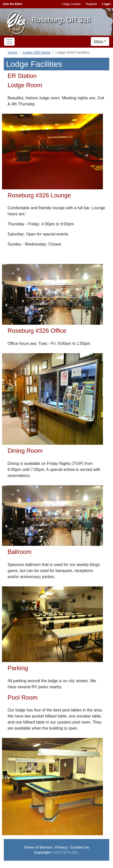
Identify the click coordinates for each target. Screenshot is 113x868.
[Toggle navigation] (9, 42)
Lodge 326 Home (36, 52)
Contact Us (80, 847)
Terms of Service (38, 847)
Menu (99, 41)
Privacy (61, 847)
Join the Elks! (12, 4)
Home (13, 52)
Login (106, 4)
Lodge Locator (71, 4)
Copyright (42, 852)
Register (92, 4)
